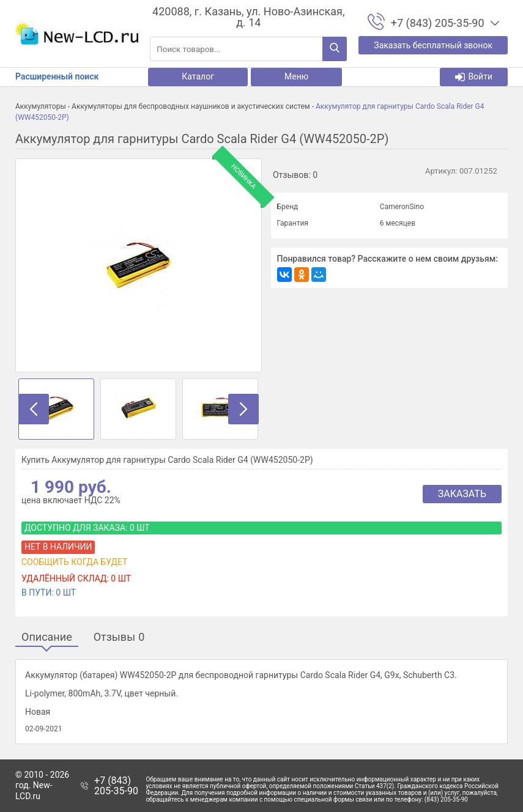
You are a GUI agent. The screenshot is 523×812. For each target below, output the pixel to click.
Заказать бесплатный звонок (433, 45)
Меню (296, 76)
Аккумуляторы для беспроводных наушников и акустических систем (191, 106)
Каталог (198, 76)
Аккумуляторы (41, 106)
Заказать (462, 494)
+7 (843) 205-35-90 (116, 786)
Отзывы (119, 637)
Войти (474, 77)
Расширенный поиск (57, 76)
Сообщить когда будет (74, 562)
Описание (47, 637)
